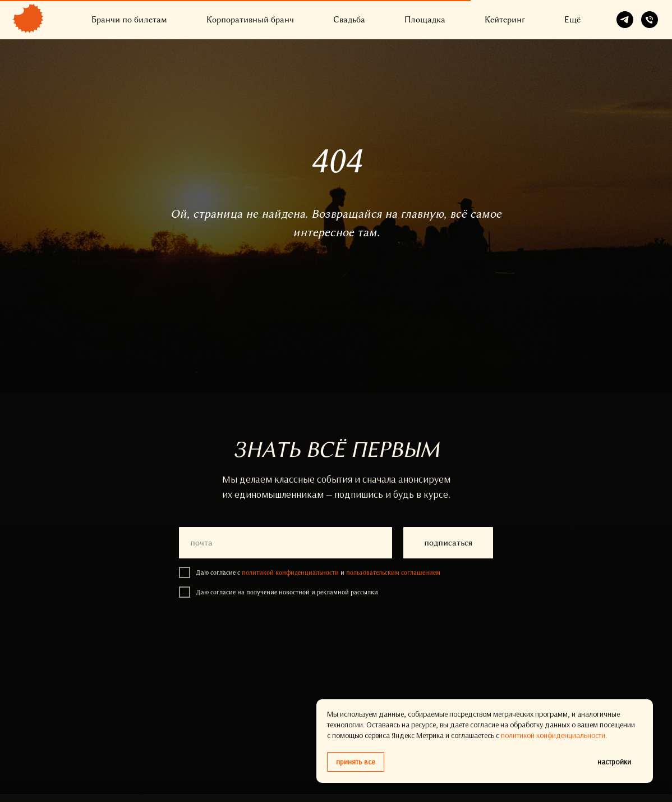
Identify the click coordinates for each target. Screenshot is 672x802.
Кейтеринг (505, 20)
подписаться (448, 543)
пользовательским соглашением (393, 572)
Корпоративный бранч (250, 20)
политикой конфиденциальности (290, 572)
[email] (286, 543)
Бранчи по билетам (129, 20)
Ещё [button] (572, 20)
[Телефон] (650, 20)
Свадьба (349, 20)
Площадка (425, 20)
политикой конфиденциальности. (554, 735)
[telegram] (625, 20)
